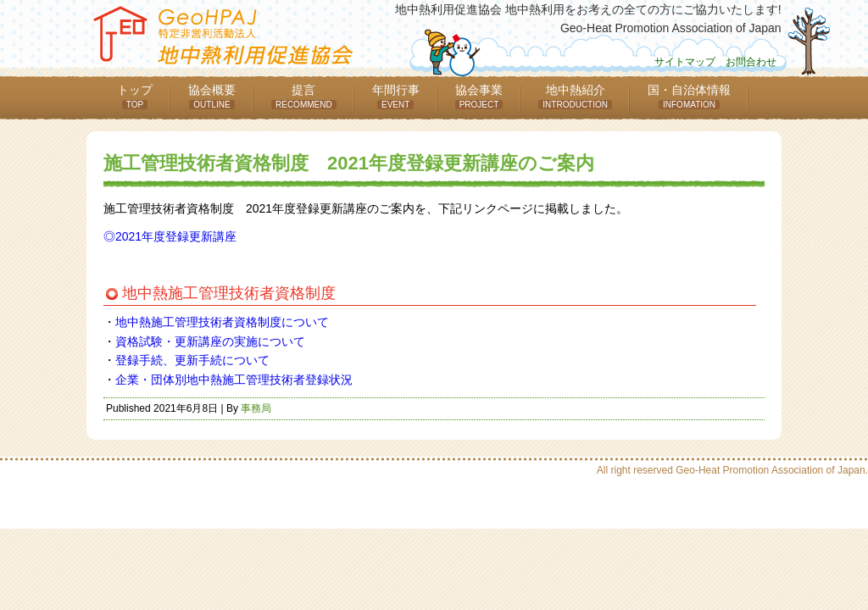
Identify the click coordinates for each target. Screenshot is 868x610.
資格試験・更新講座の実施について (210, 341)
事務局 (256, 408)
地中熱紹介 (575, 96)
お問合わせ (751, 62)
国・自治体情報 (689, 96)
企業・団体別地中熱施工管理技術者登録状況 (234, 380)
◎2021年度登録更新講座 (170, 236)
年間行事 (396, 96)
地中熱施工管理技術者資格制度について (222, 322)
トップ (135, 96)
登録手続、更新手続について (192, 360)
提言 (304, 96)
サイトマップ (685, 62)
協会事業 (479, 96)
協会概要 (212, 96)
